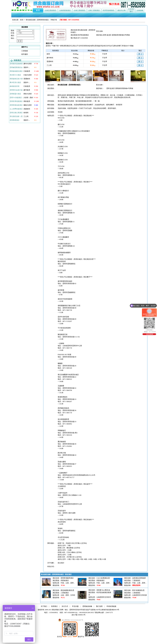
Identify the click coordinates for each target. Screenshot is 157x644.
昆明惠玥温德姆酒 (16, 64)
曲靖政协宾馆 (15, 86)
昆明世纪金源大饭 (16, 90)
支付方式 (65, 606)
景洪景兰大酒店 (15, 75)
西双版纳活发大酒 (16, 79)
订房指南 (25, 51)
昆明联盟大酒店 (15, 94)
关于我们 (44, 606)
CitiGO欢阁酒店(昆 (103, 578)
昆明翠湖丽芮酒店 (67, 578)
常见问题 (75, 606)
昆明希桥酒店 (15, 120)
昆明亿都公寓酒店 (16, 113)
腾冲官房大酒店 (15, 82)
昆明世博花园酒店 (16, 101)
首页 (22, 20)
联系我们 (54, 606)
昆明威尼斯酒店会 (16, 67)
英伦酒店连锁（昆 (16, 116)
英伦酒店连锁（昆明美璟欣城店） (38, 20)
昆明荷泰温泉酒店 (16, 105)
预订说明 (99, 606)
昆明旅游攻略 (87, 606)
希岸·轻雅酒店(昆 (138, 590)
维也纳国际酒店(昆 (67, 590)
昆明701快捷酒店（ (17, 98)
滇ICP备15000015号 (78, 615)
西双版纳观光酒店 (16, 71)
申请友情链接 (111, 606)
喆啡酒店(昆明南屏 (139, 578)
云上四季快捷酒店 (16, 109)
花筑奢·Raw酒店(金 (103, 590)
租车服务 (25, 54)
